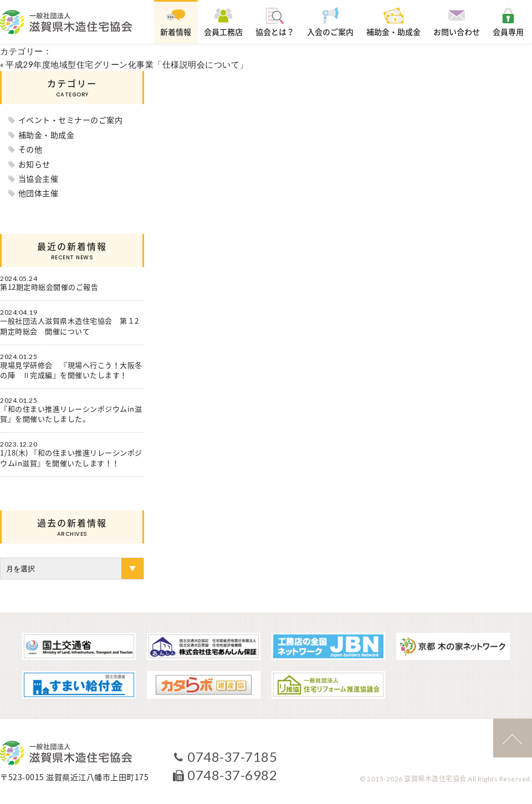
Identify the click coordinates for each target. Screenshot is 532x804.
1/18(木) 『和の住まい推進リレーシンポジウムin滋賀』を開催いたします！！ (71, 458)
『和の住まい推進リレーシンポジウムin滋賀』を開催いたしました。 (71, 414)
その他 (30, 149)
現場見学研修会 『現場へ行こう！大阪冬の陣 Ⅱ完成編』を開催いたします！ (71, 370)
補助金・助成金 (47, 135)
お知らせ (34, 164)
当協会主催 (39, 178)
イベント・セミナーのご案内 (71, 120)
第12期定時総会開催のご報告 (49, 287)
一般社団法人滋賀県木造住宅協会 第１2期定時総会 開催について (70, 326)
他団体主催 (39, 193)
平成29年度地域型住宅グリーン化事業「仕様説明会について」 (127, 64)
